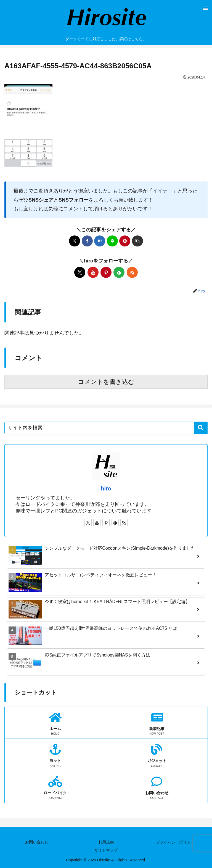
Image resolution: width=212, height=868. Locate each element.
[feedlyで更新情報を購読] (119, 272)
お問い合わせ (37, 842)
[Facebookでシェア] (87, 241)
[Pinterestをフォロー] (106, 272)
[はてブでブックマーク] (100, 241)
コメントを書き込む (106, 382)
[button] (137, 241)
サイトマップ (106, 850)
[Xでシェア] (75, 241)
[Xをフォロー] (80, 272)
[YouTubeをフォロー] (93, 272)
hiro (106, 489)
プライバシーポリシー (175, 842)
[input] (106, 428)
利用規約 (106, 842)
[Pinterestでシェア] (125, 241)
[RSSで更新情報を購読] (132, 272)
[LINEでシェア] (112, 241)
